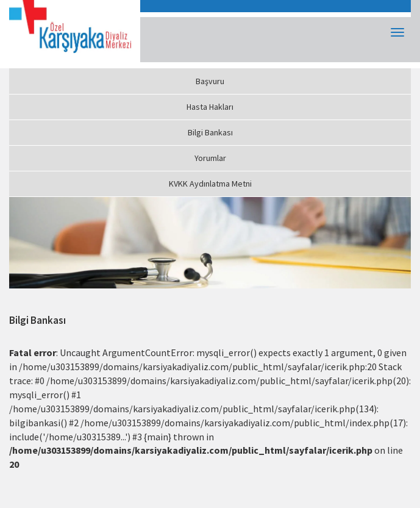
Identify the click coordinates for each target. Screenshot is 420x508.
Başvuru (210, 81)
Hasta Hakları (210, 107)
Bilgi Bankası (210, 132)
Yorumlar (210, 158)
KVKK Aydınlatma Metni (210, 184)
